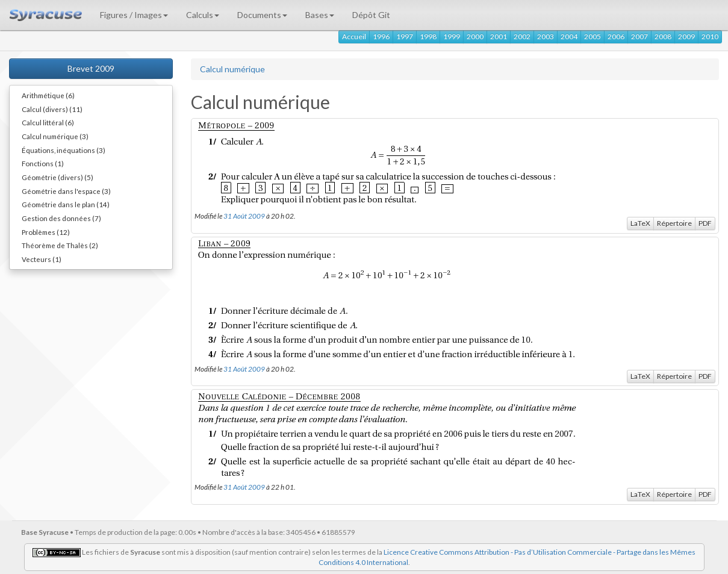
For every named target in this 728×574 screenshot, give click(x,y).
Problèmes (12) (46, 232)
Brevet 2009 (91, 68)
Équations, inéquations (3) (64, 150)
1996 (381, 36)
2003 (546, 36)
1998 (428, 36)
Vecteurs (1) (42, 259)
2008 (663, 36)
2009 (686, 36)
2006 (616, 36)
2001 (499, 36)
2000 (475, 36)
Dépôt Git (371, 15)
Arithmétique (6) (48, 95)
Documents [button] (262, 15)
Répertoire (674, 223)
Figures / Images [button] (134, 15)
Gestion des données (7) (61, 218)
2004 (569, 36)
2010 (710, 36)
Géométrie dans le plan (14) (66, 204)
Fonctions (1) (43, 163)
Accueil (354, 36)
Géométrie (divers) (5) (58, 177)
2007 (639, 36)
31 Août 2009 (244, 216)
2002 (522, 36)
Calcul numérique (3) (55, 136)
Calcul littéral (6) (48, 122)
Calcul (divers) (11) (52, 109)
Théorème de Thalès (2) (60, 245)
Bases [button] (320, 15)
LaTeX (640, 223)
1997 (405, 36)
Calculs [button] (203, 15)
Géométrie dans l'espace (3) (66, 191)
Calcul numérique (232, 69)
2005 (593, 36)
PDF (705, 223)
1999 (452, 36)
